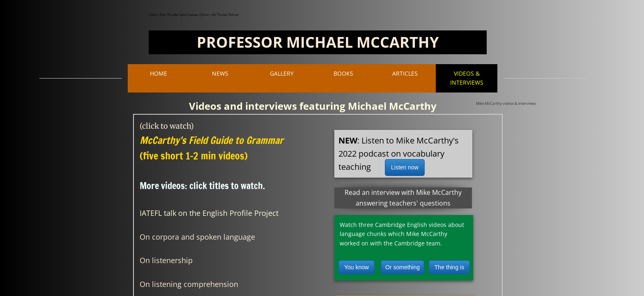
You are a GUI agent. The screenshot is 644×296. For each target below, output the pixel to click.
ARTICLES (405, 73)
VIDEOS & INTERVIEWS (467, 78)
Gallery (282, 73)
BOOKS (343, 73)
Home (159, 73)
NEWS (220, 73)
